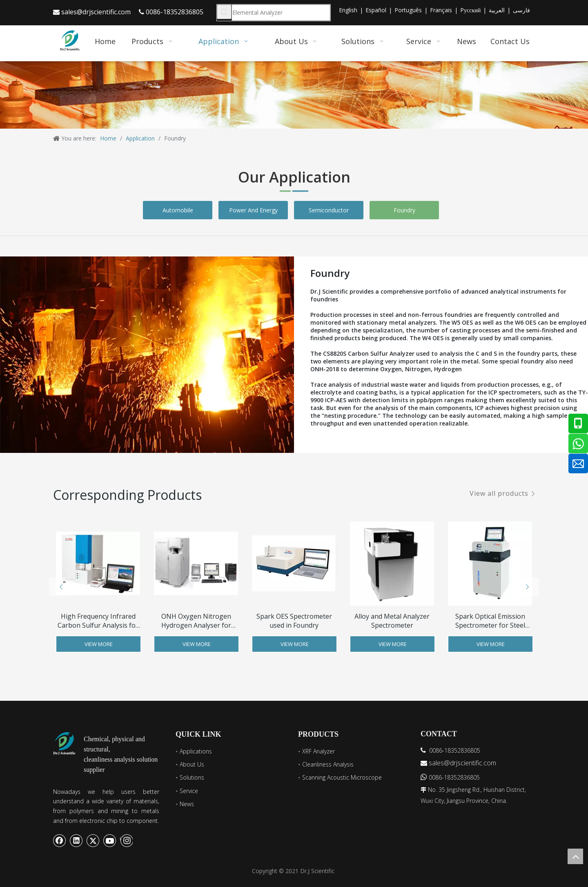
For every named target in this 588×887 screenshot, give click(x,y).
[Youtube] (110, 840)
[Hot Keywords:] (224, 12)
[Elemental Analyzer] (281, 13)
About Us (192, 764)
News (187, 804)
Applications (196, 751)
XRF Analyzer (318, 751)
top (575, 856)
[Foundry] (175, 355)
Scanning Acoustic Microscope (342, 777)
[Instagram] (126, 840)
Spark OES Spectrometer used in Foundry (294, 621)
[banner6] (294, 95)
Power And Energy (253, 210)
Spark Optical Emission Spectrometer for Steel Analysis (490, 621)
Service (189, 791)
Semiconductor (329, 210)
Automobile (178, 210)
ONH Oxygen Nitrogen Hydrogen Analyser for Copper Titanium (196, 621)
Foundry (404, 210)
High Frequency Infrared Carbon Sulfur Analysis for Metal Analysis (98, 621)
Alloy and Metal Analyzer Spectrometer (392, 621)
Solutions (192, 777)
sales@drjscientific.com (96, 12)
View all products (499, 493)
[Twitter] (93, 840)
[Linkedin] (76, 840)
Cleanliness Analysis (328, 764)
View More (99, 644)
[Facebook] (60, 840)
